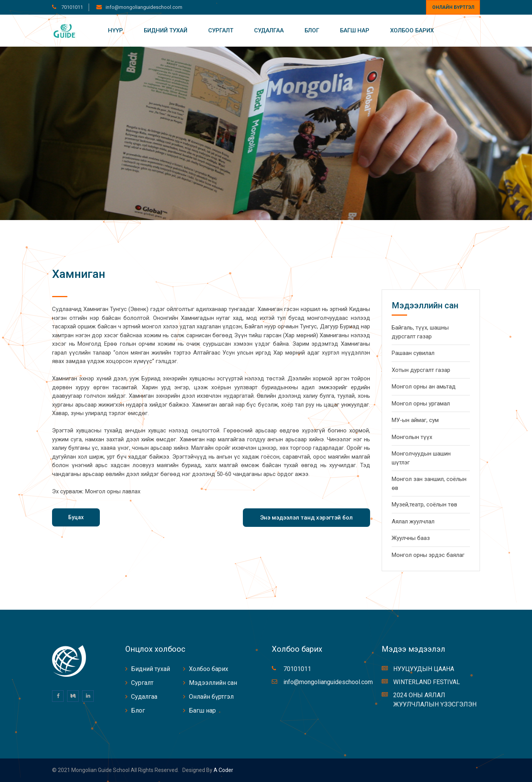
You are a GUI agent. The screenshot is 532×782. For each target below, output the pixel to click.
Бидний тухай (166, 30)
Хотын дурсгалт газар (421, 370)
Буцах (76, 517)
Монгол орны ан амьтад (424, 387)
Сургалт (221, 30)
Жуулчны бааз (411, 538)
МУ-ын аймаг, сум (415, 420)
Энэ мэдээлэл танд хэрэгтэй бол (306, 518)
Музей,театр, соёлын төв (424, 505)
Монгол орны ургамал (421, 404)
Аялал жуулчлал (413, 521)
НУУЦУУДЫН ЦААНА (424, 669)
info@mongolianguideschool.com (144, 7)
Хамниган (79, 274)
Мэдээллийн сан (213, 683)
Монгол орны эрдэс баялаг (428, 555)
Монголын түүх (412, 437)
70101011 (72, 7)
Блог (312, 30)
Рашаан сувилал (413, 353)
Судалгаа (269, 30)
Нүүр (115, 30)
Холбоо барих (412, 30)
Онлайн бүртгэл (453, 7)
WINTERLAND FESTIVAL (427, 682)
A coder (223, 770)
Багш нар (355, 30)
